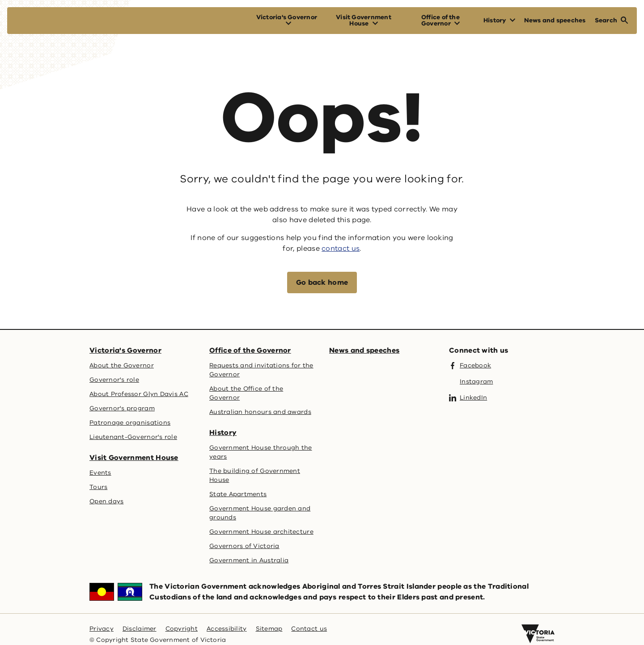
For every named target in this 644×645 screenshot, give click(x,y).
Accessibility (227, 629)
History (223, 433)
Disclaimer (140, 629)
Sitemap (269, 629)
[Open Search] (611, 21)
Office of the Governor (250, 350)
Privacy (102, 629)
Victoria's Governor (125, 350)
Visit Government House (134, 458)
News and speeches (364, 350)
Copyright (182, 629)
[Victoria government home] (538, 634)
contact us (341, 249)
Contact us (309, 629)
